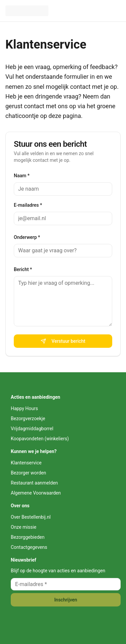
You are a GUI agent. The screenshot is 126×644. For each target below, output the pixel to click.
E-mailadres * (28, 205)
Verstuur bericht (63, 341)
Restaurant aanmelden (34, 483)
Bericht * (23, 269)
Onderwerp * (27, 237)
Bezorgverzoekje (28, 418)
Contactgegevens (29, 547)
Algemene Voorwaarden (36, 493)
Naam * (22, 176)
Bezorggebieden (28, 537)
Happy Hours (24, 408)
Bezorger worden (28, 473)
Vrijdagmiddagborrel (32, 429)
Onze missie (24, 527)
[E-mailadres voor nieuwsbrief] (66, 584)
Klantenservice (46, 45)
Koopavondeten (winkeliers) (40, 439)
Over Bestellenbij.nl (31, 517)
